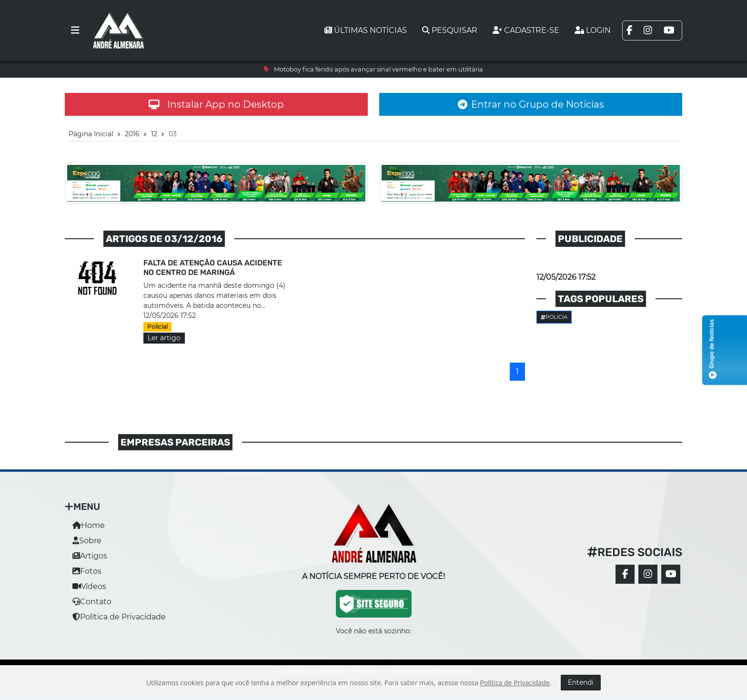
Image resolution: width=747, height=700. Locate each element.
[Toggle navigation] (75, 30)
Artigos (90, 556)
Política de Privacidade (119, 617)
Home (89, 525)
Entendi (581, 682)
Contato (92, 602)
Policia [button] (554, 317)
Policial (157, 327)
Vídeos (89, 586)
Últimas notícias (366, 30)
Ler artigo (164, 338)
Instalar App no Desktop (216, 104)
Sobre (87, 541)
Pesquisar (450, 30)
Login (593, 30)
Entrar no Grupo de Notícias (531, 104)
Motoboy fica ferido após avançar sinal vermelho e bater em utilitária (379, 69)
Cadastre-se (526, 30)
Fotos (87, 571)
